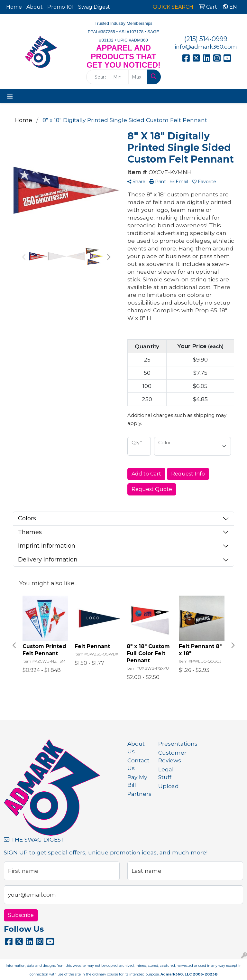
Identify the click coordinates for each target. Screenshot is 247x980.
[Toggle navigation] (10, 96)
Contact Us (138, 764)
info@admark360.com (206, 47)
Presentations (170, 744)
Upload (169, 786)
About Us (136, 747)
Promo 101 (60, 7)
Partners (139, 794)
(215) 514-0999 (206, 39)
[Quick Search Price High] (138, 77)
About (35, 7)
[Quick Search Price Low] (119, 77)
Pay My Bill (137, 781)
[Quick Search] (98, 77)
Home (14, 7)
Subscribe (21, 915)
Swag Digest (94, 7)
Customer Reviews (170, 756)
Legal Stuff (166, 773)
